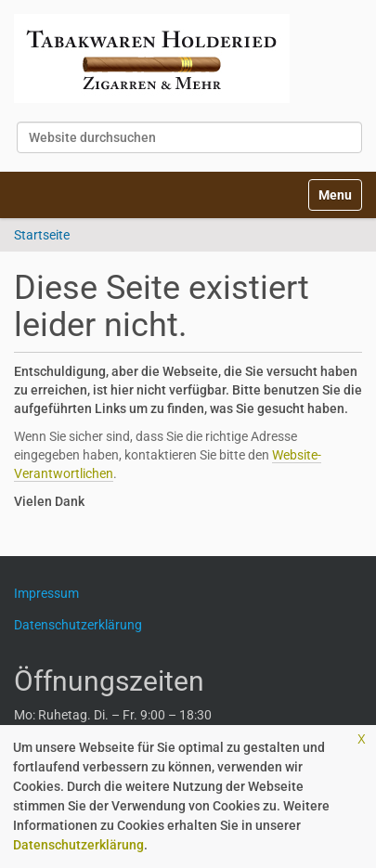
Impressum (53, 593)
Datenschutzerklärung (78, 845)
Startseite (42, 235)
